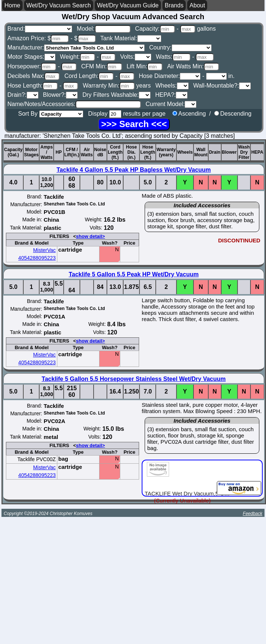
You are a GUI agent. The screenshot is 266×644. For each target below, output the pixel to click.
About (197, 5)
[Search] (134, 124)
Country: (180, 47)
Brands (174, 5)
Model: (104, 29)
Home (12, 5)
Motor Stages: (31, 57)
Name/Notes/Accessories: (74, 104)
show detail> (90, 236)
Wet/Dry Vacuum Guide (128, 5)
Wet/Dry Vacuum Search (59, 5)
